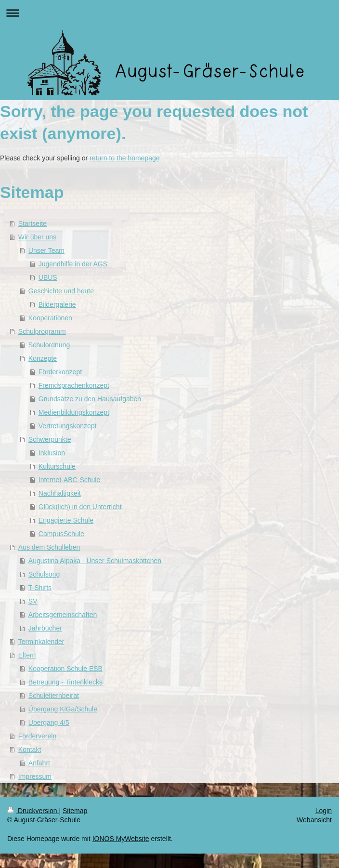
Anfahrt (39, 763)
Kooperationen (50, 318)
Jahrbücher (45, 628)
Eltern (27, 655)
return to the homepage (125, 158)
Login (324, 811)
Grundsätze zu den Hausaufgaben (90, 399)
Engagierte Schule (66, 520)
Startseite (33, 224)
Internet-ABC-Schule (69, 480)
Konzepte (43, 358)
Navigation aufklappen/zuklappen (169, 13)
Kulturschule (57, 466)
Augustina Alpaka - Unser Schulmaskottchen (95, 561)
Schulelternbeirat (54, 696)
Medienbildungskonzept (74, 412)
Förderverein (37, 736)
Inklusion (52, 453)
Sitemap (75, 811)
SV (33, 601)
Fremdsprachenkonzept (74, 385)
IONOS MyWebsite (121, 839)
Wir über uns (37, 237)
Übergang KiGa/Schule (63, 709)
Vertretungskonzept (68, 426)
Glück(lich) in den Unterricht (80, 507)
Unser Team (46, 250)
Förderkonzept (60, 372)
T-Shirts (40, 588)
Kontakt (30, 750)
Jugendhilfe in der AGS (73, 264)
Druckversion (33, 811)
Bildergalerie (57, 304)
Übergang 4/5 (49, 723)
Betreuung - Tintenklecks (65, 682)
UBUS (48, 277)
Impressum (35, 776)
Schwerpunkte (50, 439)
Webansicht (314, 820)
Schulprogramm (42, 331)
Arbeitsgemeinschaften (63, 615)
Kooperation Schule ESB (65, 669)
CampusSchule (61, 534)
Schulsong (44, 574)
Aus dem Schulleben (49, 547)
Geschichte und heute (61, 291)
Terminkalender (41, 642)
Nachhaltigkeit (60, 493)
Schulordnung (49, 345)
